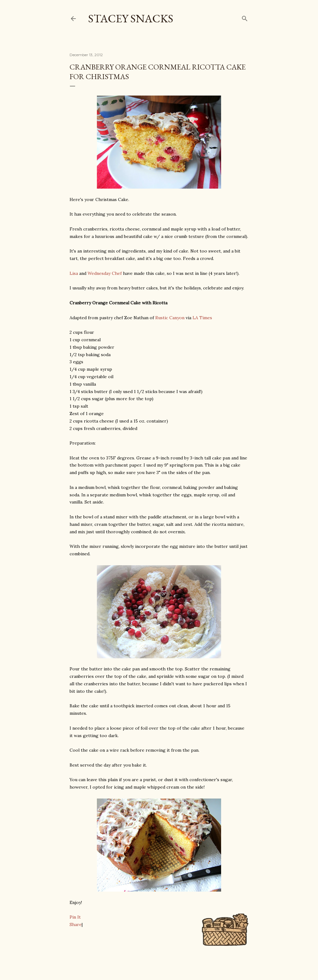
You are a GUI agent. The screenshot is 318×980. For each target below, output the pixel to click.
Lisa (74, 273)
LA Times (202, 318)
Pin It (75, 917)
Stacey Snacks (131, 18)
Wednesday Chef (105, 273)
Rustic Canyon (170, 318)
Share (76, 924)
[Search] (245, 17)
